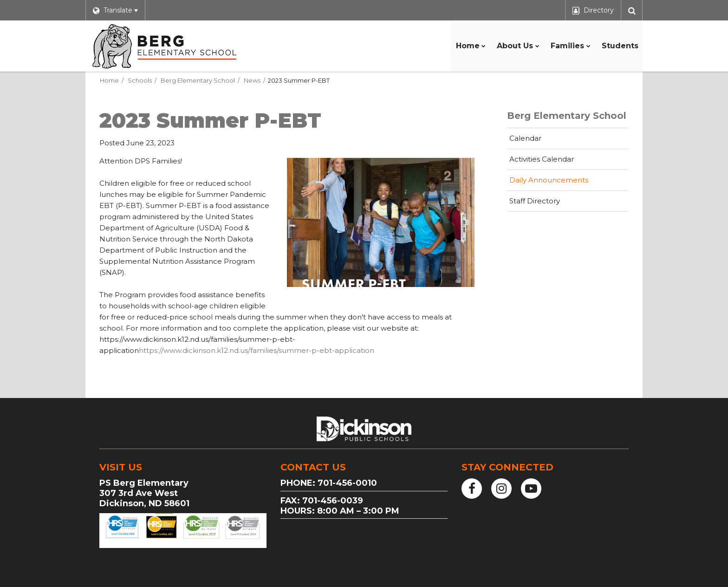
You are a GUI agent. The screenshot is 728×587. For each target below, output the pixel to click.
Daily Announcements (549, 180)
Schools (140, 80)
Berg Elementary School (198, 80)
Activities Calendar (556, 162)
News (252, 80)
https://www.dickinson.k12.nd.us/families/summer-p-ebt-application (257, 350)
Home (109, 80)
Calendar (525, 138)
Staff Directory (535, 201)
